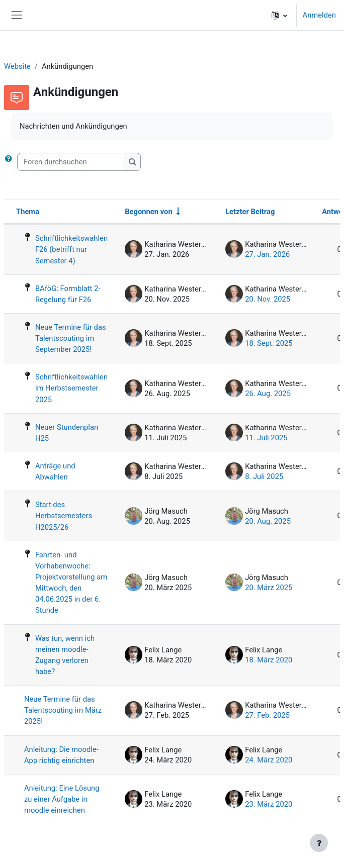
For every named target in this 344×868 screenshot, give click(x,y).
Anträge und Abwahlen (55, 471)
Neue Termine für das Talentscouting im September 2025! (71, 338)
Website (17, 66)
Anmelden (319, 15)
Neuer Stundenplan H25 (67, 433)
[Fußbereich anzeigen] (319, 843)
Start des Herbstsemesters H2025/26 (64, 516)
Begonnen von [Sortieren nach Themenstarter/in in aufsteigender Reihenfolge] (149, 212)
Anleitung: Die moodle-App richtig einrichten (61, 755)
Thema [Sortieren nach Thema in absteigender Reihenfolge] (28, 212)
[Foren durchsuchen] (71, 162)
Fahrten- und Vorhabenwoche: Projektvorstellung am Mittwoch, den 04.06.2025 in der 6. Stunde (71, 583)
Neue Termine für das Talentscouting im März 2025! (63, 710)
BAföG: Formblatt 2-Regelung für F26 (68, 294)
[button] (279, 15)
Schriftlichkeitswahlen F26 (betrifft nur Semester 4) (71, 249)
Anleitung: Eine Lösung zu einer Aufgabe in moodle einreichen (62, 799)
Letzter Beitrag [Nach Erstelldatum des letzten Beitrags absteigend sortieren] (250, 212)
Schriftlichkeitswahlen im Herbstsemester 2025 (71, 388)
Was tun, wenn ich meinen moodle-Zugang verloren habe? (65, 655)
